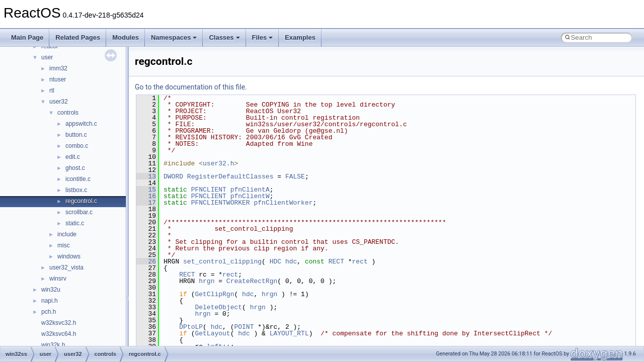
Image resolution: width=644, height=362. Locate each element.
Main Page (27, 37)
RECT (336, 261)
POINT (244, 327)
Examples (300, 37)
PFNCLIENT (209, 190)
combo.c (77, 146)
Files (263, 37)
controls (68, 113)
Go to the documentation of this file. (191, 87)
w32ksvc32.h (59, 323)
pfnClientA (250, 190)
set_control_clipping (222, 261)
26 (146, 261)
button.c (76, 135)
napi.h (50, 301)
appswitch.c (81, 124)
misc (64, 245)
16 (146, 196)
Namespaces (174, 37)
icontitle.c (78, 179)
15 (146, 190)
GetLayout (212, 333)
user (47, 57)
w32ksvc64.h (59, 334)
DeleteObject (218, 307)
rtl (52, 90)
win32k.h (53, 345)
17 (146, 203)
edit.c (73, 157)
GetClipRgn (214, 294)
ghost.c (75, 168)
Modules (126, 37)
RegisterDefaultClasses (230, 176)
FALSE (295, 176)
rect (360, 261)
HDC (275, 261)
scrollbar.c (79, 212)
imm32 (58, 68)
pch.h (49, 312)
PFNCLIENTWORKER (221, 203)
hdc (291, 261)
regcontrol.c (81, 201)
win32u (51, 290)
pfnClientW (250, 196)
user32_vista (66, 267)
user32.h (218, 163)
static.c (75, 223)
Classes (224, 37)
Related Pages (78, 37)
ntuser (58, 79)
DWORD (173, 176)
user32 (59, 102)
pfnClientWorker (283, 203)
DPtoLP (191, 327)
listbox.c (76, 190)
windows (69, 256)
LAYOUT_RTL (289, 333)
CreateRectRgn (252, 281)
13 (146, 176)
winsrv (58, 279)
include (67, 234)
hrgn (207, 281)
